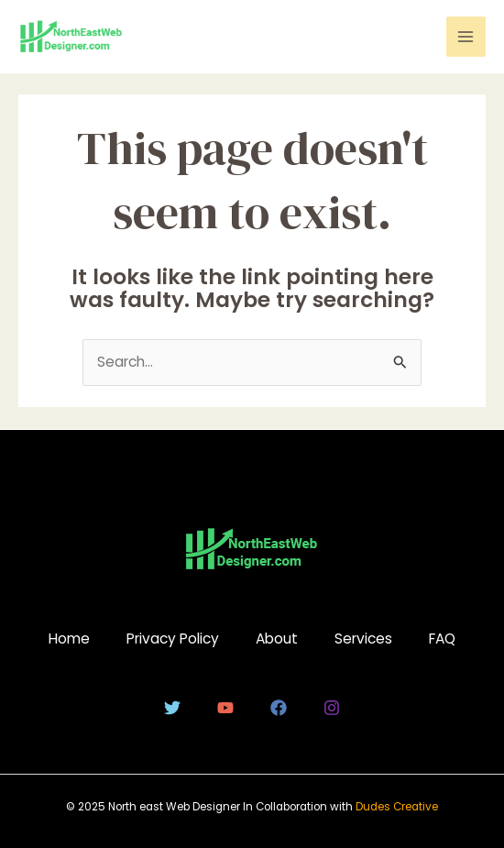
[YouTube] (225, 708)
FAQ (442, 639)
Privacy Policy (173, 639)
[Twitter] (172, 708)
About (277, 639)
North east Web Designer (175, 807)
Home (69, 639)
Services (363, 639)
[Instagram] (332, 708)
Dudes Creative (397, 807)
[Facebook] (279, 708)
